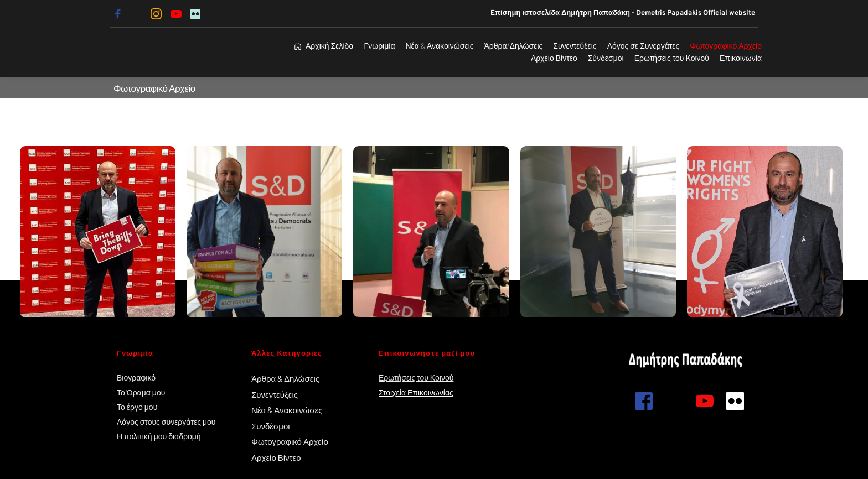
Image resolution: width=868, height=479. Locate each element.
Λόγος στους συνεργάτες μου (166, 422)
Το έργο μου (137, 407)
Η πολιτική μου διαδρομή (160, 436)
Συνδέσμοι (271, 426)
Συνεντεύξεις (275, 394)
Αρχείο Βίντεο (277, 457)
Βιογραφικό (136, 378)
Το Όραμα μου (141, 392)
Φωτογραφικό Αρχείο (290, 441)
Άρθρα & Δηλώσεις (285, 378)
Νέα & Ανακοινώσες (287, 410)
